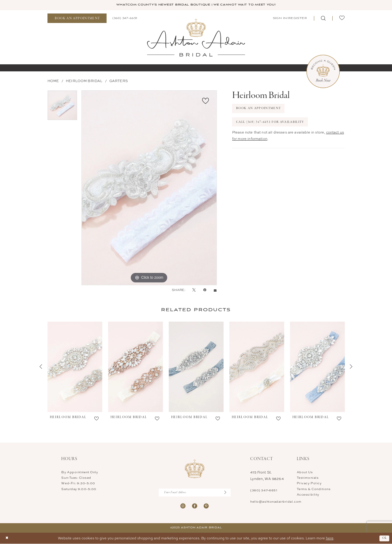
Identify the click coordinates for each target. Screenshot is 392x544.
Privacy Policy (309, 483)
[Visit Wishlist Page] (342, 19)
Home (53, 81)
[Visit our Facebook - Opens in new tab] (195, 506)
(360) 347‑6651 (264, 490)
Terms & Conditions (314, 489)
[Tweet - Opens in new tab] (194, 290)
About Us (305, 472)
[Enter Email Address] (195, 493)
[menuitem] (77, 19)
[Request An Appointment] (77, 19)
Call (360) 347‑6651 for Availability (271, 123)
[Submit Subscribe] (227, 493)
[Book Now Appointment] (323, 71)
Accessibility (308, 494)
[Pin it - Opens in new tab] (205, 290)
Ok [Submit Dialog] (385, 538)
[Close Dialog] (7, 539)
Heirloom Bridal (84, 81)
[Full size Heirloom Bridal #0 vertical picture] (149, 188)
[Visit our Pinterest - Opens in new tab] (206, 506)
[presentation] (75, 367)
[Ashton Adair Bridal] (196, 37)
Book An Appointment (259, 109)
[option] (62, 107)
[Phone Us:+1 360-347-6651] (125, 18)
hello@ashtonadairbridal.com (276, 501)
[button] (289, 18)
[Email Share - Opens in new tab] (215, 290)
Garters (119, 81)
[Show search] (323, 19)
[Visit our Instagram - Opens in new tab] (183, 506)
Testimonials (308, 478)
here (330, 538)
